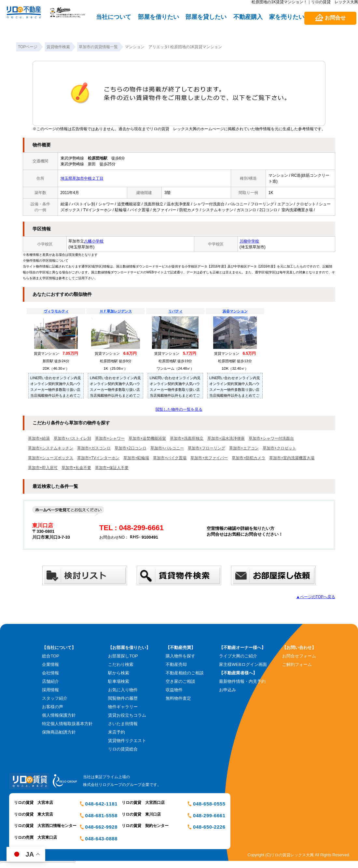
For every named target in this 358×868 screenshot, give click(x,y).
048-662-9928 (101, 827)
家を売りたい (287, 17)
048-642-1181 (101, 804)
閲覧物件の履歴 (123, 698)
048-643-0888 (101, 839)
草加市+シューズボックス (51, 458)
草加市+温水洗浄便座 (226, 438)
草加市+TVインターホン (98, 458)
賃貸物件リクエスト (127, 741)
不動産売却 (176, 664)
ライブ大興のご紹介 (238, 656)
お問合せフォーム (299, 656)
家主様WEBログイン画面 (243, 664)
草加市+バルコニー (167, 448)
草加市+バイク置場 (170, 458)
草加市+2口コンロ (131, 448)
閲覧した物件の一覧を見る (179, 409)
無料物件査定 (178, 698)
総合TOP (51, 656)
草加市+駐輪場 (136, 458)
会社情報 (50, 673)
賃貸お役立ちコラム (127, 715)
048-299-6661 (209, 815)
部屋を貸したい (206, 17)
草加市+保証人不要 (112, 468)
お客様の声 (53, 707)
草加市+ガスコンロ (94, 448)
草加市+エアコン (244, 448)
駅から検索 (119, 673)
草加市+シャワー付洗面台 (271, 438)
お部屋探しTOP (123, 656)
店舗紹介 (50, 681)
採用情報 (50, 690)
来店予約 (117, 732)
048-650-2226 (209, 827)
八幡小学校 (94, 241)
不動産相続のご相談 (185, 673)
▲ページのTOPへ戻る (316, 597)
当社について (114, 17)
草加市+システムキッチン (51, 448)
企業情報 (50, 664)
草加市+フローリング (207, 448)
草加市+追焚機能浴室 (147, 438)
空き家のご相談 (180, 681)
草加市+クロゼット (279, 448)
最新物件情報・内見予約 (242, 681)
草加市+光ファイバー (209, 458)
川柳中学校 (249, 241)
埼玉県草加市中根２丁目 (82, 178)
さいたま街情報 (123, 724)
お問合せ (335, 18)
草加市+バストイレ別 (72, 438)
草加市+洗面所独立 (187, 438)
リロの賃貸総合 (123, 749)
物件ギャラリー (123, 707)
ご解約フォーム (297, 664)
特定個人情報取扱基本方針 (67, 724)
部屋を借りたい (158, 17)
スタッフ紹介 (55, 698)
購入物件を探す (180, 656)
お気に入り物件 (123, 690)
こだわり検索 (121, 664)
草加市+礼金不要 (76, 468)
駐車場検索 (119, 681)
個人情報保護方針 (59, 715)
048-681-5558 (101, 815)
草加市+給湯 (39, 438)
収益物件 (174, 690)
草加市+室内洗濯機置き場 (292, 458)
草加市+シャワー (110, 438)
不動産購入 (248, 17)
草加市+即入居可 (43, 468)
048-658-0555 (209, 804)
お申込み (227, 690)
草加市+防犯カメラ (248, 458)
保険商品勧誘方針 (59, 732)
